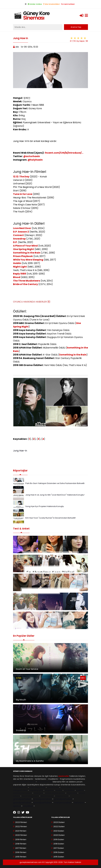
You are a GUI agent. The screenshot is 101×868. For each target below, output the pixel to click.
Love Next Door (22, 228)
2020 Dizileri (59, 835)
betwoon (79, 803)
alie (17, 47)
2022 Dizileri (59, 827)
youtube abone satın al (24, 782)
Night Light (20, 267)
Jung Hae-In (20, 451)
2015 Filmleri (21, 857)
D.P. (15, 242)
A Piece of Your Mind (25, 246)
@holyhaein (35, 160)
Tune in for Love (23, 194)
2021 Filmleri (21, 831)
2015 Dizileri (59, 857)
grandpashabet (22, 799)
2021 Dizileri (59, 831)
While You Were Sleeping (28, 260)
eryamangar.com (30, 796)
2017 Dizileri (59, 848)
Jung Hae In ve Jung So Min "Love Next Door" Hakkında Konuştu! (55, 495)
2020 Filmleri (21, 835)
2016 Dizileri (59, 852)
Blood (17, 277)
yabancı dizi (53, 787)
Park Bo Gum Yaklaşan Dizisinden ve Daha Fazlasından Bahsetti (55, 483)
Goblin (17, 263)
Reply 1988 (20, 274)
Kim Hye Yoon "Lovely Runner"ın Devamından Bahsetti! (51, 518)
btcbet (59, 790)
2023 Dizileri (59, 822)
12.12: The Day (21, 177)
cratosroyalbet (63, 803)
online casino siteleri (55, 793)
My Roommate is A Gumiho (30, 761)
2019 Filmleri (21, 839)
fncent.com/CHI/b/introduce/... (64, 153)
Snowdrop (19, 239)
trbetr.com (72, 793)
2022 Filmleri (21, 827)
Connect (18, 235)
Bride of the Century (25, 284)
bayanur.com (62, 796)
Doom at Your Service (27, 669)
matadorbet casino (22, 793)
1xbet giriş (38, 793)
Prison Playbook (23, 256)
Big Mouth (21, 700)
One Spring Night (24, 249)
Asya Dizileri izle (68, 787)
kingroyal (49, 790)
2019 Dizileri (59, 839)
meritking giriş (36, 790)
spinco (17, 806)
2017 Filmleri (21, 848)
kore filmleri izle (45, 782)
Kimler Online (35, 4)
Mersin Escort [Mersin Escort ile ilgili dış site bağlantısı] (47, 796)
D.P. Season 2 (21, 232)
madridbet (69, 790)
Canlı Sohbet (68, 4)
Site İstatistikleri (51, 4)
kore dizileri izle (20, 787)
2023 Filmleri (21, 822)
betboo (80, 790)
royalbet (28, 806)
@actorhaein (32, 156)
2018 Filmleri (21, 844)
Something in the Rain (27, 253)
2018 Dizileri (59, 844)
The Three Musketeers (27, 281)
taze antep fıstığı (37, 787)
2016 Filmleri (21, 852)
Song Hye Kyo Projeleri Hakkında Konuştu (45, 506)
